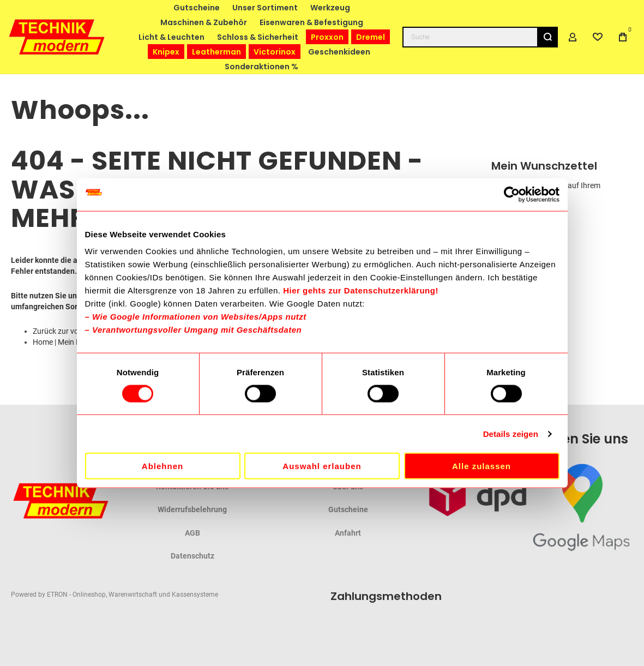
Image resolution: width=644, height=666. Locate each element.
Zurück (44, 331)
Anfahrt (348, 533)
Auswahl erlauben (322, 466)
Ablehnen (162, 466)
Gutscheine (348, 509)
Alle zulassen (482, 466)
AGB (192, 533)
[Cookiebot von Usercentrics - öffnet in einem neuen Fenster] (512, 194)
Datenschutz (192, 556)
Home (43, 342)
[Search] (547, 37)
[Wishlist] (598, 37)
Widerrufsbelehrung (192, 509)
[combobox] (480, 37)
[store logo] (57, 37)
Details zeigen (511, 433)
